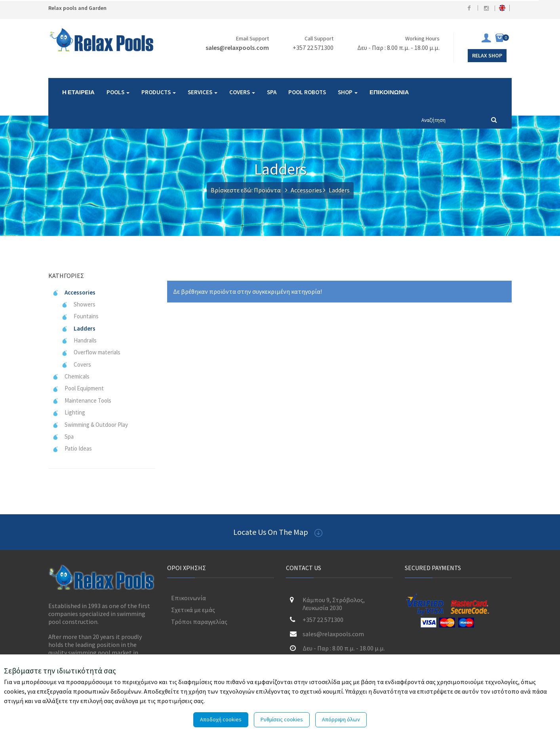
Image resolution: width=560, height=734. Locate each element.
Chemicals (71, 376)
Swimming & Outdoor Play (90, 425)
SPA (272, 92)
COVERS (242, 92)
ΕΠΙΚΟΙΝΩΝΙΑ (389, 92)
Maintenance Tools (82, 400)
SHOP (348, 92)
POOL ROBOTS (307, 92)
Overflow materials (91, 352)
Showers (78, 304)
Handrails (79, 340)
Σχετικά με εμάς (193, 610)
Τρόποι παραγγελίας (199, 622)
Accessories (306, 190)
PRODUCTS (159, 92)
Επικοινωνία (189, 598)
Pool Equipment (78, 388)
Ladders (78, 328)
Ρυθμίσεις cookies (282, 719)
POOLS (118, 92)
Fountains (80, 316)
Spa (63, 436)
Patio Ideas (72, 448)
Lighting (69, 412)
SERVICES (203, 92)
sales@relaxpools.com (237, 48)
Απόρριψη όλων (341, 719)
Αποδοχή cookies (221, 719)
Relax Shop (487, 55)
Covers (76, 364)
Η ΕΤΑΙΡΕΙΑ (78, 92)
